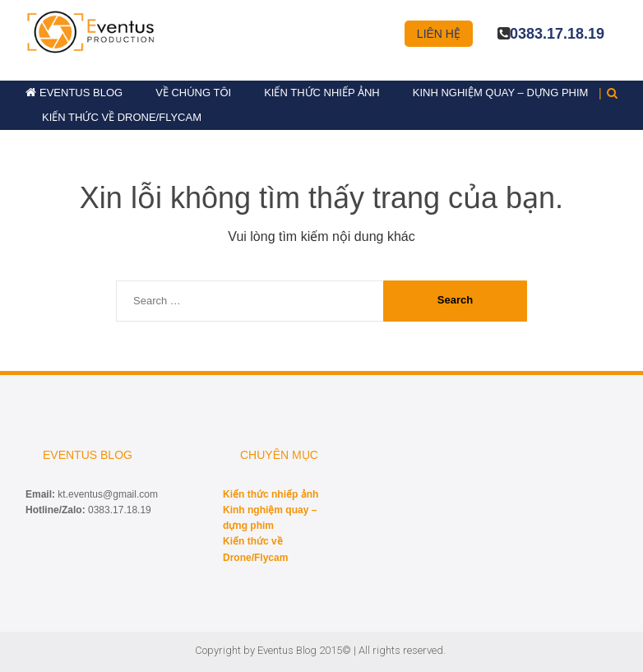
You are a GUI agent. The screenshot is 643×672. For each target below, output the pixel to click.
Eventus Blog (81, 93)
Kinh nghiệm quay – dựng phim (501, 93)
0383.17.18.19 (557, 34)
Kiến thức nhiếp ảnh (322, 93)
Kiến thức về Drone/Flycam (122, 117)
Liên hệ (439, 34)
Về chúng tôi (193, 93)
